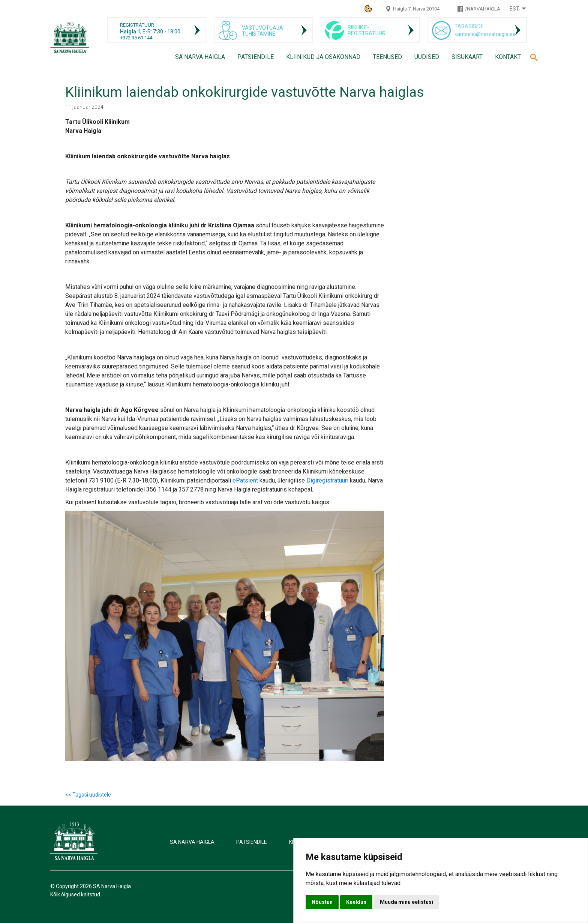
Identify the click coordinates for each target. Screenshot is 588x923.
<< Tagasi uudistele (88, 795)
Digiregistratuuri (327, 480)
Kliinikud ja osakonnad (323, 57)
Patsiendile (256, 57)
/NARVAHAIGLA (483, 9)
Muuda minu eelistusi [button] (406, 902)
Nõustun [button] (322, 902)
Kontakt (508, 57)
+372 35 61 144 (136, 38)
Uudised (427, 57)
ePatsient (245, 480)
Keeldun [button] (356, 902)
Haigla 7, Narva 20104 (416, 9)
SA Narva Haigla (200, 57)
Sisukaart (467, 57)
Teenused (387, 57)
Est (514, 9)
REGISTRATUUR (137, 25)
